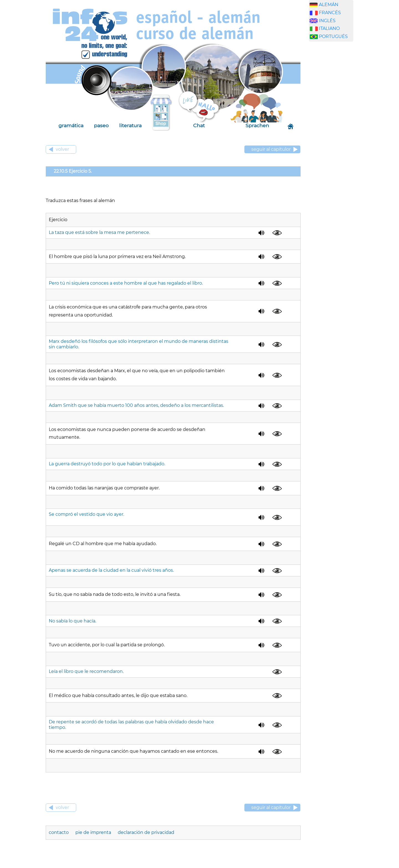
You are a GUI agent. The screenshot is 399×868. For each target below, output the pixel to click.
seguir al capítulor (271, 149)
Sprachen (257, 125)
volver (62, 149)
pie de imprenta (93, 832)
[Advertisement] (335, 133)
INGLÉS (327, 21)
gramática (71, 125)
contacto (59, 832)
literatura (130, 125)
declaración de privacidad (146, 832)
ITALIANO (329, 28)
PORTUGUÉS (333, 36)
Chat (199, 125)
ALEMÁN (329, 5)
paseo (101, 125)
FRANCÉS (330, 13)
